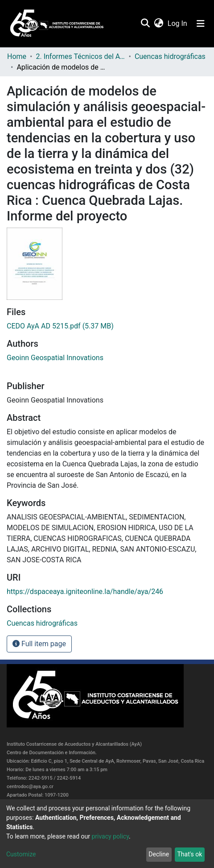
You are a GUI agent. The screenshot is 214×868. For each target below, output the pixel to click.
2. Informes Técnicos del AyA (80, 56)
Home (17, 56)
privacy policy (110, 836)
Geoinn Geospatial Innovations (55, 358)
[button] (158, 24)
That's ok (189, 854)
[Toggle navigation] (201, 24)
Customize (21, 854)
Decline (159, 854)
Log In (178, 23)
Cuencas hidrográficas (170, 56)
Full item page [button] (39, 644)
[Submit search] (145, 24)
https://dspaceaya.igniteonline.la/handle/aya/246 (85, 592)
